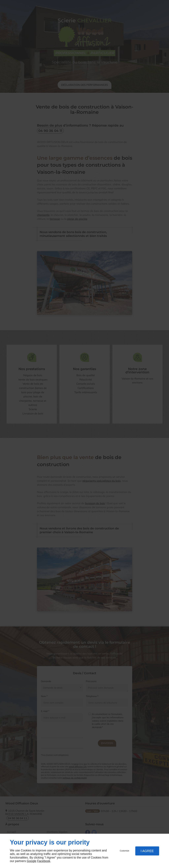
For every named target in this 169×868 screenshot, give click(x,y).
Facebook (44, 861)
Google (32, 861)
